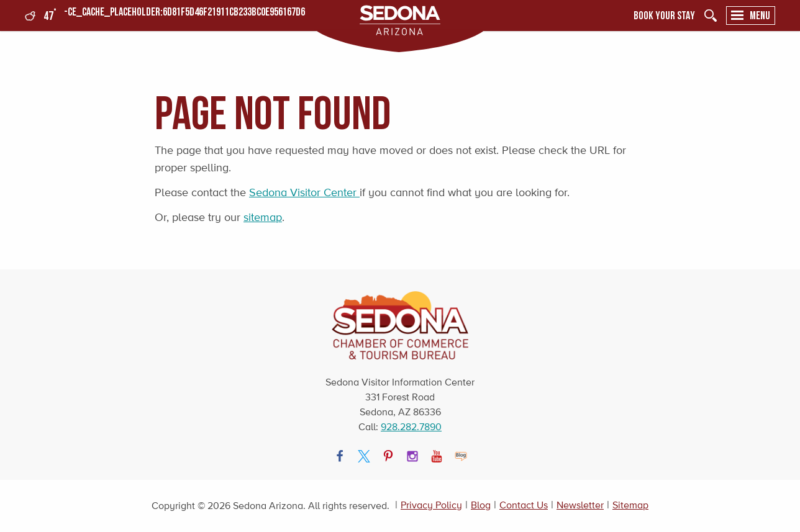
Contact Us (524, 505)
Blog (481, 505)
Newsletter (580, 505)
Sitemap (630, 505)
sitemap (263, 217)
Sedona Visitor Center (304, 192)
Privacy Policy (431, 505)
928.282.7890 (411, 427)
